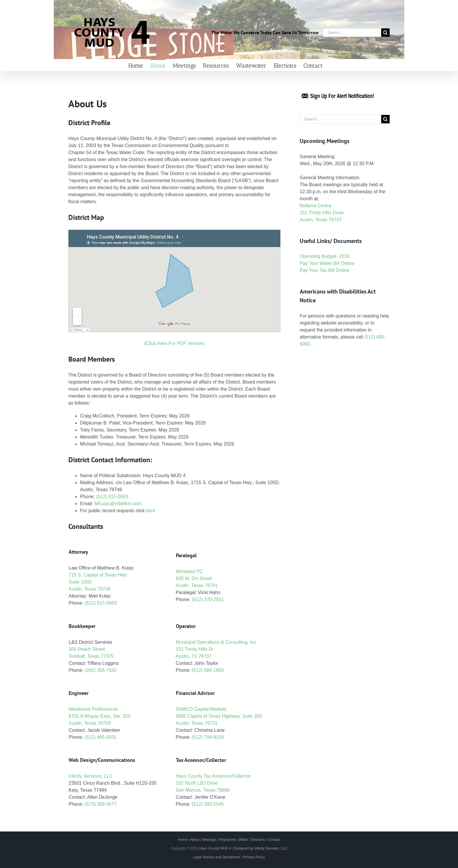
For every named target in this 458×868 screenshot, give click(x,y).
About (195, 840)
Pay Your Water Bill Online (327, 263)
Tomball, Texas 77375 (91, 656)
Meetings (209, 840)
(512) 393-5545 (208, 804)
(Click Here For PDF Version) (174, 343)
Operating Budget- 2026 (325, 256)
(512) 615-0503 (112, 497)
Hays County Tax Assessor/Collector (214, 776)
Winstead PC (189, 571)
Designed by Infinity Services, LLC (261, 848)
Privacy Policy (254, 857)
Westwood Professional (93, 709)
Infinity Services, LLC (91, 776)
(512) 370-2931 (208, 599)
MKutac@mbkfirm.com (118, 504)
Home (183, 840)
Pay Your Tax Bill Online (325, 270)
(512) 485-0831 (101, 737)
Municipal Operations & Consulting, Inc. (217, 642)
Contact (274, 840)
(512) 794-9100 (208, 737)
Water (243, 840)
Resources (227, 840)
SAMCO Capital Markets (201, 709)
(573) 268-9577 (101, 804)
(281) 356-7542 (101, 670)
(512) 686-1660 (208, 670)
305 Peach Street (87, 649)
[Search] (385, 33)
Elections (258, 840)
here (151, 511)
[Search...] (352, 33)
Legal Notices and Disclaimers (217, 857)
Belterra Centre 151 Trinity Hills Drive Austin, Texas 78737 (322, 213)
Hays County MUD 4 (215, 848)
